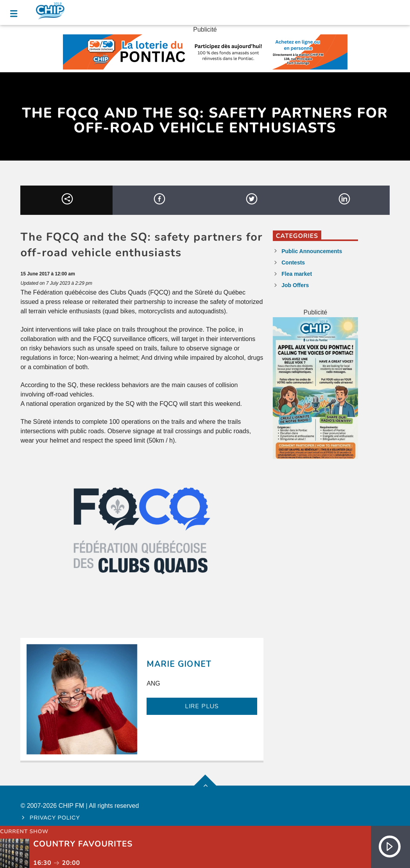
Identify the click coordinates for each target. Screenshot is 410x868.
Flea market (297, 274)
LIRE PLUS (202, 706)
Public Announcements (312, 251)
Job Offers (295, 285)
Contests (293, 263)
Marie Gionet (179, 664)
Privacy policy (55, 818)
